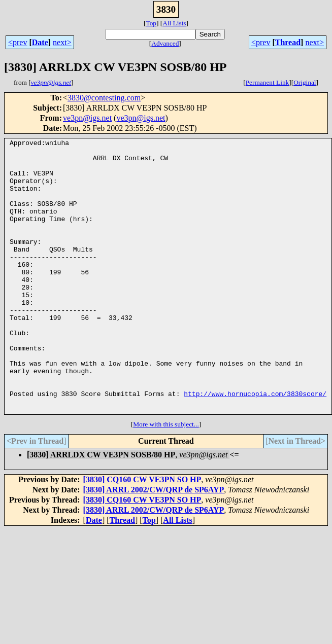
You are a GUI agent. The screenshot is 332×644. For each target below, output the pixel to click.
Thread (288, 42)
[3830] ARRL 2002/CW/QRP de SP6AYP (154, 544)
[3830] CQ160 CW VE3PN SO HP (142, 534)
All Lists (174, 23)
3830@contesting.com (104, 98)
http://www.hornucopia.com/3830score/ (255, 445)
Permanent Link (268, 82)
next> (62, 42)
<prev (18, 42)
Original (305, 82)
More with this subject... (166, 479)
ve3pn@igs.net (87, 118)
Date (40, 42)
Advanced (165, 43)
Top (151, 23)
